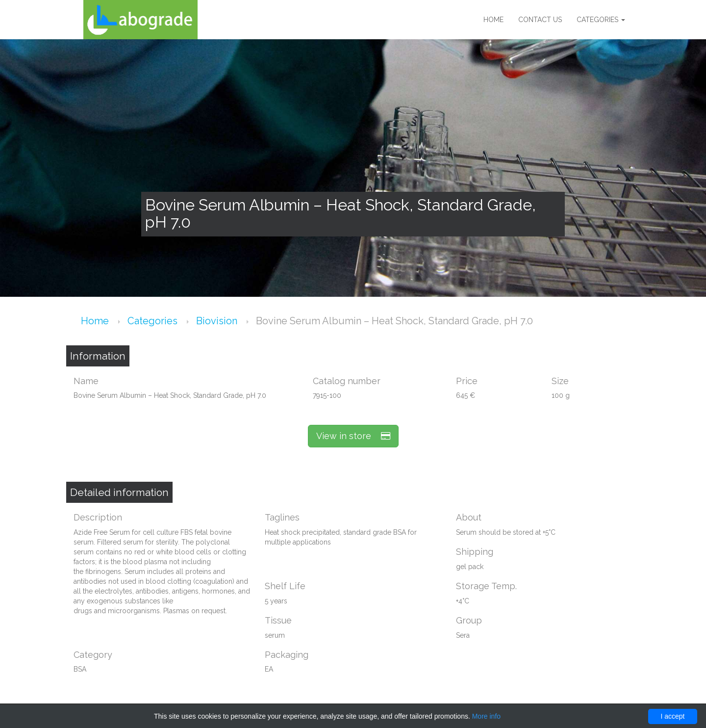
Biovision (218, 321)
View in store (353, 436)
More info (486, 716)
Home (493, 20)
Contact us (540, 20)
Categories (601, 20)
